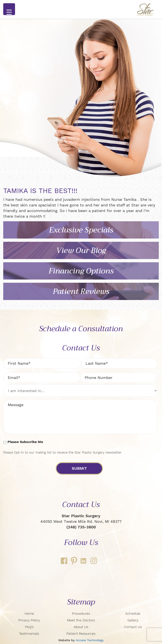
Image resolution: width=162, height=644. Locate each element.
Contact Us (133, 627)
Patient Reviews (81, 291)
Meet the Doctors (81, 620)
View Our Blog (81, 251)
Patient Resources (81, 634)
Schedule (133, 613)
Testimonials (29, 634)
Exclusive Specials (81, 230)
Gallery (133, 620)
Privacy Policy (29, 620)
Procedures (81, 613)
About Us (81, 627)
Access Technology (90, 640)
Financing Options (81, 271)
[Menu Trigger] (9, 9)
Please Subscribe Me (25, 442)
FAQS (29, 627)
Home (29, 613)
